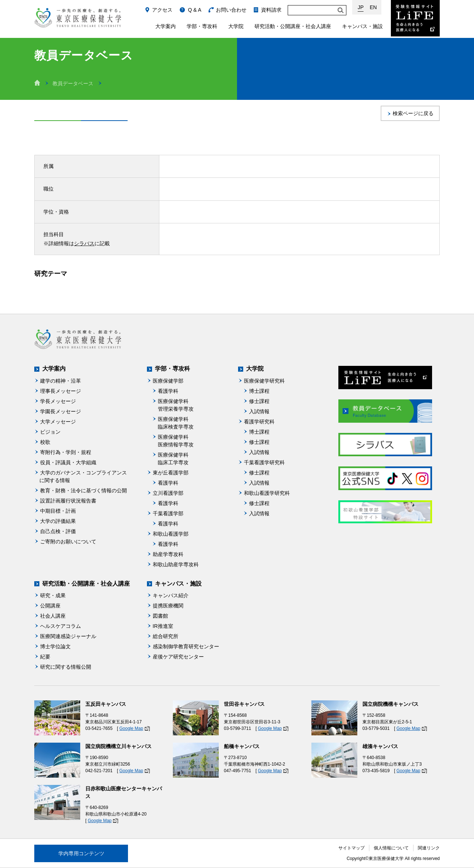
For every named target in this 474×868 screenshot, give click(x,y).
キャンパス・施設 (362, 26)
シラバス (84, 243)
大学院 (236, 26)
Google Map (131, 728)
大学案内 (166, 26)
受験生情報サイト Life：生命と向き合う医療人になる (415, 18)
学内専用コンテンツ (81, 853)
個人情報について (391, 848)
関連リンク (429, 848)
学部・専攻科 (202, 26)
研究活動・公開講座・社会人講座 (293, 26)
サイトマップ (351, 848)
